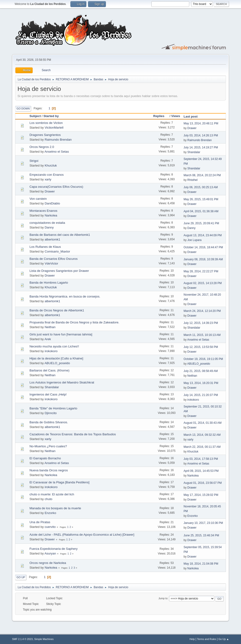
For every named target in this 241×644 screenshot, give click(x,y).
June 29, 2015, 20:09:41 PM (201, 223)
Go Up (21, 577)
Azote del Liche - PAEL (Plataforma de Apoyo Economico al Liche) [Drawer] (82, 535)
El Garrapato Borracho (45, 458)
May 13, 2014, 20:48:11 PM (201, 123)
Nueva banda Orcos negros (49, 470)
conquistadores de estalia (47, 223)
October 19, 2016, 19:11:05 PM (203, 359)
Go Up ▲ (224, 639)
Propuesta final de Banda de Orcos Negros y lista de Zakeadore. (74, 322)
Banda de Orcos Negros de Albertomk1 (57, 310)
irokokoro (51, 351)
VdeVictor (52, 263)
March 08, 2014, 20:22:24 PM (202, 175)
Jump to (163, 598)
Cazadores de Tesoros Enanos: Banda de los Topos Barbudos (73, 434)
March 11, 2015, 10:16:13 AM (202, 335)
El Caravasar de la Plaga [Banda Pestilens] (59, 482)
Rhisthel (192, 180)
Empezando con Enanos (46, 175)
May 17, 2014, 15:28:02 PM (201, 495)
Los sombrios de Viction (46, 123)
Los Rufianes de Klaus (45, 247)
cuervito (50, 527)
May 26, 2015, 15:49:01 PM (201, 199)
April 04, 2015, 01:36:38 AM (201, 211)
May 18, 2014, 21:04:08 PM (201, 564)
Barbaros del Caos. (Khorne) (49, 370)
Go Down (23, 109)
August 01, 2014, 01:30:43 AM (203, 423)
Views (176, 116)
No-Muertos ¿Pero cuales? (48, 446)
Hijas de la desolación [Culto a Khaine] (56, 358)
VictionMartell (54, 128)
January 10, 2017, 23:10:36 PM (203, 523)
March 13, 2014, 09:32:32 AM (202, 435)
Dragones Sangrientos (45, 135)
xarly (48, 179)
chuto (49, 499)
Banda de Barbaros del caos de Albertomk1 (60, 235)
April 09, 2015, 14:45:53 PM (201, 471)
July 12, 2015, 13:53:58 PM (201, 347)
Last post (191, 116)
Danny (49, 227)
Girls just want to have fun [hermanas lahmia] (61, 334)
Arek (48, 339)
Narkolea (51, 215)
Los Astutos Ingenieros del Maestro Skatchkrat (62, 382)
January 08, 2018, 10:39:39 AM (203, 259)
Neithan (50, 327)
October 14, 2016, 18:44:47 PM (203, 247)
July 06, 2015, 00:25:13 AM (201, 187)
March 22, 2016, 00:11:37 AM (202, 447)
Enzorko (50, 513)
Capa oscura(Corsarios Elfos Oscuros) (56, 187)
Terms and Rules (207, 639)
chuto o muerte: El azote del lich (52, 494)
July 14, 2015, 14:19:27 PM (201, 147)
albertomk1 (52, 239)
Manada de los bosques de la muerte (55, 508)
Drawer (192, 128)
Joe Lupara (194, 240)
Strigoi (34, 161)
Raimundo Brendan (58, 140)
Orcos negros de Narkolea (48, 563)
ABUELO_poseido (57, 363)
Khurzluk (51, 165)
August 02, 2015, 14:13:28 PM (203, 283)
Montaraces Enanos (43, 211)
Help (192, 639)
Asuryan (50, 553)
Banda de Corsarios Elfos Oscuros (53, 259)
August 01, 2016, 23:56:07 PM (203, 483)
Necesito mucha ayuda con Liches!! (54, 346)
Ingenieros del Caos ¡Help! (48, 394)
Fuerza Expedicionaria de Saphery (53, 549)
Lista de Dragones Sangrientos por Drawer (59, 271)
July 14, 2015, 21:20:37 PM (201, 395)
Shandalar (194, 152)
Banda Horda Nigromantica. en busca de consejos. (65, 296)
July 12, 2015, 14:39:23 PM (201, 323)
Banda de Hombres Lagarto (49, 283)
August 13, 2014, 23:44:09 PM (203, 235)
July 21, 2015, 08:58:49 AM (201, 371)
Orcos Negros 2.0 (42, 147)
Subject (35, 116)
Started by (51, 116)
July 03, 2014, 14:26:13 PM (201, 135)
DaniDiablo (52, 203)
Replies (161, 116)
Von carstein (38, 199)
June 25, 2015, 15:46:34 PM (201, 535)
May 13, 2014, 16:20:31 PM (201, 383)
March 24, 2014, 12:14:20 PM (202, 311)
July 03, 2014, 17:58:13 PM (201, 459)
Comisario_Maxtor (57, 251)
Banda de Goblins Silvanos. (49, 422)
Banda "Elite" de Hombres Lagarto (53, 408)
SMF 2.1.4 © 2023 (22, 639)
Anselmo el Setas (57, 152)
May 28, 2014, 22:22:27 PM (201, 271)
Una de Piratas (40, 522)
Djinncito (51, 413)
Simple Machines (44, 639)
